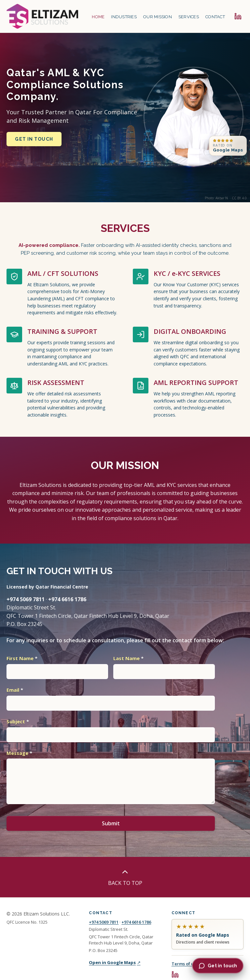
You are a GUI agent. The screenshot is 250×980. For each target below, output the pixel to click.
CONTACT (215, 17)
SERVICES (189, 17)
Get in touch (34, 139)
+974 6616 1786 (136, 922)
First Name (22, 658)
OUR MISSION (158, 17)
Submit (111, 823)
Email (15, 690)
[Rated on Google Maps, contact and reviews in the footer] (228, 146)
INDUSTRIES (124, 17)
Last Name (128, 658)
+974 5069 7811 (104, 922)
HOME (98, 17)
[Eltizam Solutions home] (42, 16)
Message (19, 753)
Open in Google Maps (115, 963)
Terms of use (185, 964)
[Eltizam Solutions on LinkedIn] (238, 16)
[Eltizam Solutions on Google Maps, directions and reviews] (208, 934)
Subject (18, 721)
